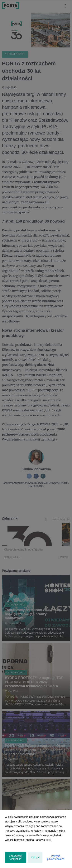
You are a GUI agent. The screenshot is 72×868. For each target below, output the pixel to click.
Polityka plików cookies (56, 857)
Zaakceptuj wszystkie (16, 857)
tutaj (48, 840)
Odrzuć (35, 857)
